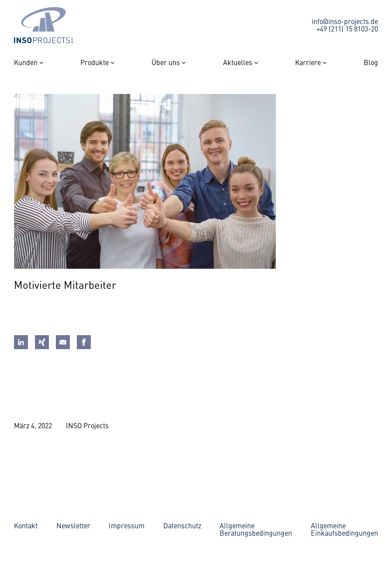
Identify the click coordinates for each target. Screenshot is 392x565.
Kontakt (26, 525)
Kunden (26, 62)
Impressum (127, 525)
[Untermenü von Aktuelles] (256, 62)
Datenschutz (182, 525)
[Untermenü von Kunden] (41, 62)
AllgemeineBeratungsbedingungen (256, 529)
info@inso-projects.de (345, 21)
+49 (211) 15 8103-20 (347, 28)
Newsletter (73, 525)
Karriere (308, 62)
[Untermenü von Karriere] (325, 62)
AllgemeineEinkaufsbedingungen (344, 529)
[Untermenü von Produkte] (113, 62)
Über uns (166, 62)
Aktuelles (238, 62)
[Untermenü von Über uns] (184, 62)
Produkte (95, 62)
